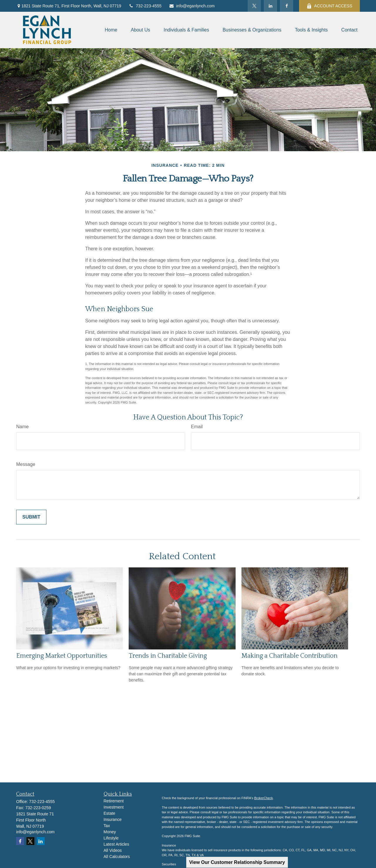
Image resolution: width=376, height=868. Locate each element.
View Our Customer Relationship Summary (237, 862)
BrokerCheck (263, 798)
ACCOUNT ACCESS (329, 6)
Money (110, 832)
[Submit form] (31, 517)
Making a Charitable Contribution (289, 656)
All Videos (113, 850)
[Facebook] (287, 6)
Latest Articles (116, 844)
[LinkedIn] (270, 6)
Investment (114, 807)
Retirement (114, 801)
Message (26, 464)
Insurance (113, 819)
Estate (110, 813)
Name (22, 427)
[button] (111, 30)
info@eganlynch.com (192, 6)
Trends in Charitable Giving (168, 656)
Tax (107, 826)
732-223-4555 (145, 6)
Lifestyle (111, 838)
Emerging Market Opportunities (62, 656)
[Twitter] (254, 6)
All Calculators (117, 857)
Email (197, 427)
